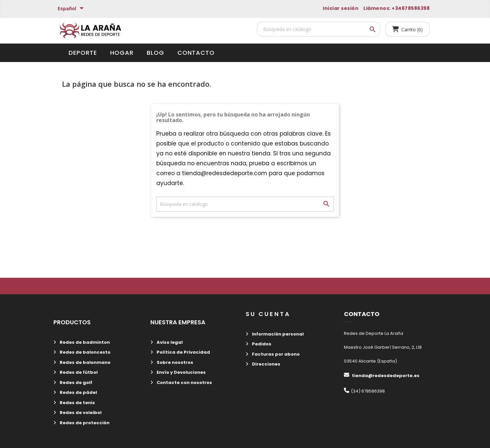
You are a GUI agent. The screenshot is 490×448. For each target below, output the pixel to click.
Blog (155, 53)
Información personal (277, 334)
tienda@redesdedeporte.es (386, 376)
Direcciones (266, 364)
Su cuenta (268, 314)
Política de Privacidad (183, 352)
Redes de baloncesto (85, 352)
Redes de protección (84, 423)
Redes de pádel (78, 392)
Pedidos (261, 344)
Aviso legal (169, 342)
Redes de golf (76, 383)
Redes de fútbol (78, 372)
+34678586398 (411, 8)
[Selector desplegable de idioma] (72, 9)
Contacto (196, 53)
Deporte (83, 53)
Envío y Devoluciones (181, 372)
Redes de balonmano (85, 362)
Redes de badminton (84, 342)
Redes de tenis (77, 403)
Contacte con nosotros (184, 383)
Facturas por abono (275, 354)
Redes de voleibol (80, 413)
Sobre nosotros (174, 362)
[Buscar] (319, 29)
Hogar (122, 53)
